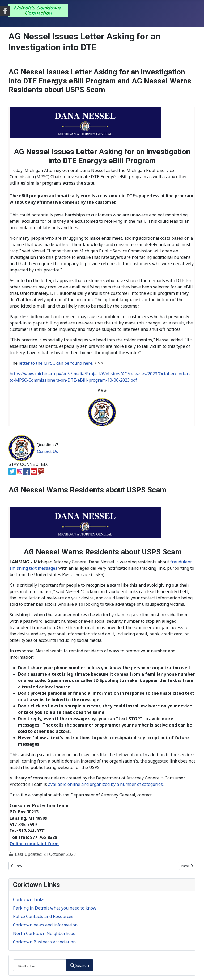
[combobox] (40, 965)
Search (80, 965)
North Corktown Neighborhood (44, 933)
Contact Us (47, 451)
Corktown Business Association (44, 942)
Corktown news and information (45, 925)
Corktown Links (29, 899)
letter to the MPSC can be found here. (56, 363)
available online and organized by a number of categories (105, 784)
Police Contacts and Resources (43, 916)
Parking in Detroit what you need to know (55, 908)
